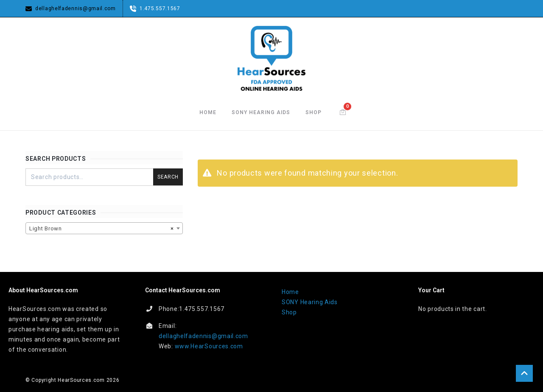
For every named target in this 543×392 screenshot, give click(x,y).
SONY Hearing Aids (261, 112)
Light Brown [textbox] (102, 229)
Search (168, 177)
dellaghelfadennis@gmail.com (203, 336)
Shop (313, 112)
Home (208, 112)
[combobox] (104, 228)
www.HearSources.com (209, 346)
